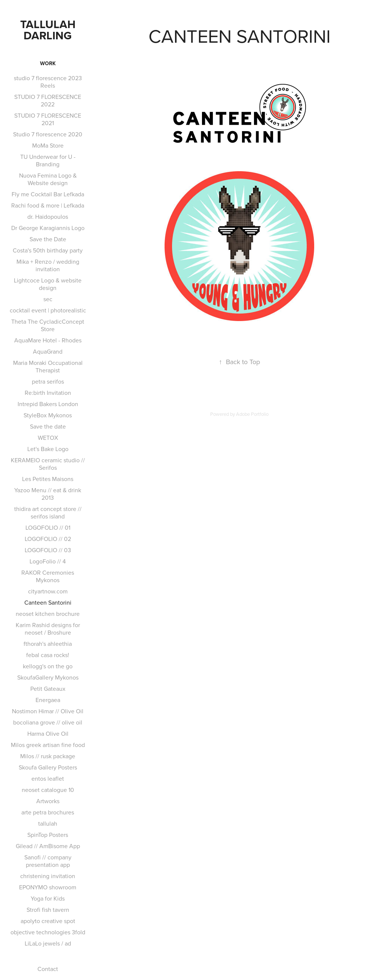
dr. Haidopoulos (48, 217)
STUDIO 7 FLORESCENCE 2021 (48, 119)
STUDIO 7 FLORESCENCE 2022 (48, 100)
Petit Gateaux (48, 689)
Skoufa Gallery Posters (48, 767)
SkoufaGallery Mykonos (48, 677)
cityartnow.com (48, 591)
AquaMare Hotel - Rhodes (48, 340)
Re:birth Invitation (48, 393)
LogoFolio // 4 (48, 561)
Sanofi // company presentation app (48, 861)
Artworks (48, 801)
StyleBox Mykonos (48, 415)
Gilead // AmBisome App (48, 846)
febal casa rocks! (48, 655)
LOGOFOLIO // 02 (48, 539)
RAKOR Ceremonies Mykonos (48, 576)
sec (48, 299)
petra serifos (48, 381)
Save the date (48, 426)
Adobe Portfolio (252, 414)
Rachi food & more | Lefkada (48, 205)
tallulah (48, 823)
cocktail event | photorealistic (48, 310)
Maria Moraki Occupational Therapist (48, 366)
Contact (48, 969)
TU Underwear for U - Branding (48, 160)
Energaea (48, 700)
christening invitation (48, 876)
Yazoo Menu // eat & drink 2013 (48, 494)
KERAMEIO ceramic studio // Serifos (48, 464)
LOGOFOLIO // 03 (48, 550)
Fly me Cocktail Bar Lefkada (48, 194)
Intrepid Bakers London (48, 404)
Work (48, 63)
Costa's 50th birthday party (48, 250)
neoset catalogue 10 (48, 790)
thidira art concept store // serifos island (48, 512)
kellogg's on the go (48, 666)
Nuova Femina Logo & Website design (48, 179)
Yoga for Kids (48, 898)
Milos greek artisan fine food (48, 745)
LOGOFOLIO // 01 (48, 527)
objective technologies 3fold (48, 932)
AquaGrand (48, 351)
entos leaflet (48, 778)
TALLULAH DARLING (49, 30)
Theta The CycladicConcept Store (48, 325)
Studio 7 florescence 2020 (48, 134)
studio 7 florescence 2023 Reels (48, 82)
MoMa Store (48, 145)
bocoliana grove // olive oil (48, 722)
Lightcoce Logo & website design (48, 284)
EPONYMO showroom (48, 887)
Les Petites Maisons (48, 479)
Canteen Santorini (48, 602)
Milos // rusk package (48, 756)
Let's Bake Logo (48, 449)
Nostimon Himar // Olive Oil (48, 711)
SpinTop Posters (48, 835)
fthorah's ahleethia (48, 644)
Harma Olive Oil (48, 734)
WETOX (48, 438)
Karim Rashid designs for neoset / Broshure (48, 629)
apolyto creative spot (48, 921)
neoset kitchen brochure (48, 614)
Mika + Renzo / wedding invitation (48, 265)
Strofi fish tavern (48, 910)
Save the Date (48, 239)
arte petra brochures (48, 812)
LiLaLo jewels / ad (48, 943)
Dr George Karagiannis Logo (48, 228)
